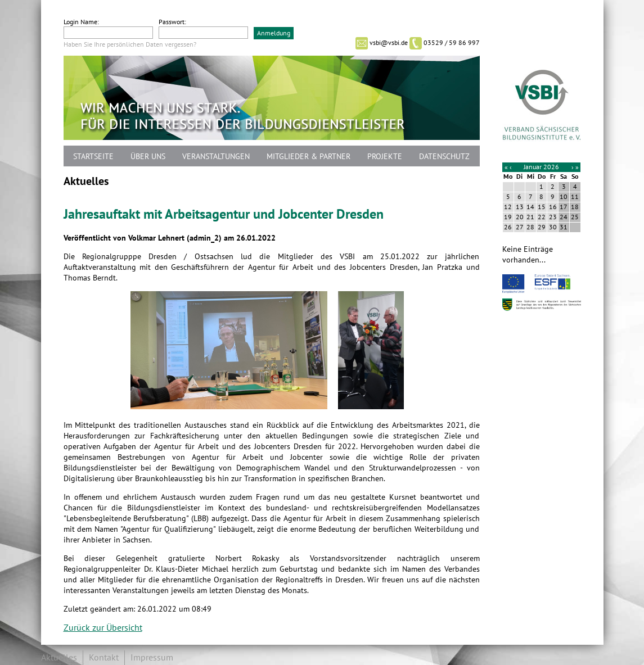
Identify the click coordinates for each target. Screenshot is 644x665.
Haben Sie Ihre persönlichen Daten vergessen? (130, 44)
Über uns (148, 157)
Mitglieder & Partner (309, 157)
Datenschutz (444, 157)
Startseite (93, 157)
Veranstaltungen (216, 157)
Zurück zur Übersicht (103, 628)
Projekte (385, 157)
